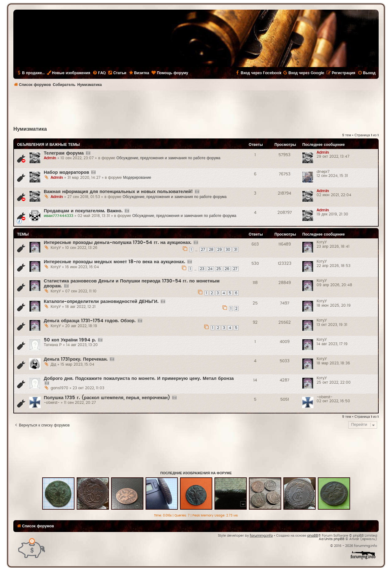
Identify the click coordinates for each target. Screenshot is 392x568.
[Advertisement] (196, 107)
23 (202, 269)
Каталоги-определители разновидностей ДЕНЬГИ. (101, 302)
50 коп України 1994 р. (70, 340)
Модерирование (137, 178)
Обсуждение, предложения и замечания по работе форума (168, 158)
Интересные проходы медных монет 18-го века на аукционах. (115, 262)
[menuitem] (99, 73)
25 (219, 269)
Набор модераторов (66, 172)
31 (236, 250)
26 (227, 269)
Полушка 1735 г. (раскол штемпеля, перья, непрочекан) (107, 398)
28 (211, 250)
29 (220, 250)
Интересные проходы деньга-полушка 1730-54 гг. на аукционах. (118, 243)
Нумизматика (30, 129)
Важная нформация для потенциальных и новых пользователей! (118, 192)
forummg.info (261, 536)
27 (203, 250)
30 (228, 250)
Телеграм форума (64, 153)
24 (210, 269)
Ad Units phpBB (332, 539)
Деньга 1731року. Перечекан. (76, 359)
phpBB (313, 536)
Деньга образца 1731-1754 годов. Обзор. (90, 321)
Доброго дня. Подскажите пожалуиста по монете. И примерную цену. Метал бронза (139, 379)
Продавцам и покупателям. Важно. (83, 211)
